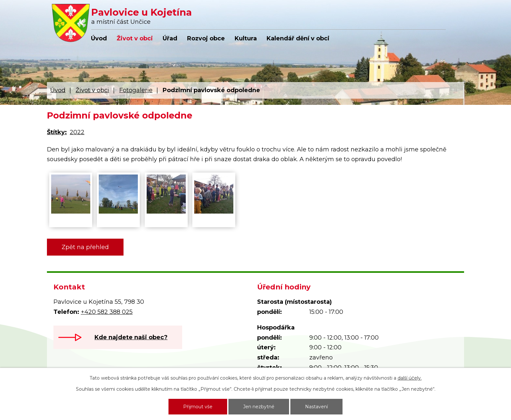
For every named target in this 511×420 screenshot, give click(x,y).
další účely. (410, 378)
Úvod (99, 38)
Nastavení (316, 407)
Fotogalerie (136, 90)
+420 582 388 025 (107, 312)
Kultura (246, 38)
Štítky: (57, 132)
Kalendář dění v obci (298, 38)
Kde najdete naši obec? (131, 337)
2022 (77, 132)
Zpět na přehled (85, 247)
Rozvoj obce (206, 38)
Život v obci (135, 38)
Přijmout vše (198, 407)
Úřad (170, 38)
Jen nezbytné (259, 407)
